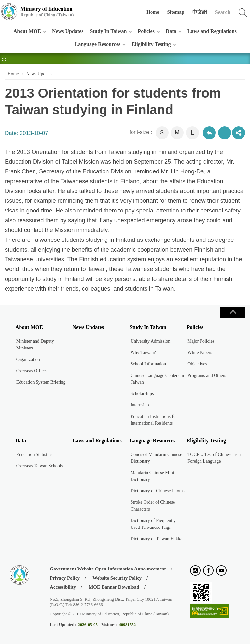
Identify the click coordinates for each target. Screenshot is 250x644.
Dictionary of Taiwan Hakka (156, 539)
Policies (146, 31)
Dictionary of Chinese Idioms (158, 491)
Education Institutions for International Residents (154, 420)
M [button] (177, 133)
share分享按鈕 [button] (239, 133)
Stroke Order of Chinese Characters (153, 506)
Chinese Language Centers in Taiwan (157, 379)
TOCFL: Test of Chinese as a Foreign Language (214, 458)
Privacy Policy (65, 578)
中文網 (200, 12)
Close (233, 313)
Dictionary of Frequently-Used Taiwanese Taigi (154, 524)
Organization (28, 359)
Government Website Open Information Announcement (108, 569)
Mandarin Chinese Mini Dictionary (152, 476)
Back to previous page (209, 133)
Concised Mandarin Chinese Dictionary (156, 458)
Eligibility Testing (151, 44)
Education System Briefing (41, 382)
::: (4, 8)
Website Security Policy (117, 578)
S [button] (162, 133)
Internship (140, 405)
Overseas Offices (32, 371)
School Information (148, 364)
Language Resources (97, 44)
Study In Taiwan (108, 31)
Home (153, 12)
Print (225, 133)
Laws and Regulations (212, 31)
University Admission (151, 341)
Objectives (197, 364)
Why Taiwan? (143, 353)
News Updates (68, 31)
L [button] (193, 133)
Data (171, 31)
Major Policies (201, 341)
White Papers (200, 353)
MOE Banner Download (114, 587)
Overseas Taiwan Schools (40, 466)
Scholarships (142, 394)
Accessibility (63, 587)
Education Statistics (34, 454)
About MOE (27, 31)
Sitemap (176, 12)
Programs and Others (207, 375)
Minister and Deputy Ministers (35, 345)
